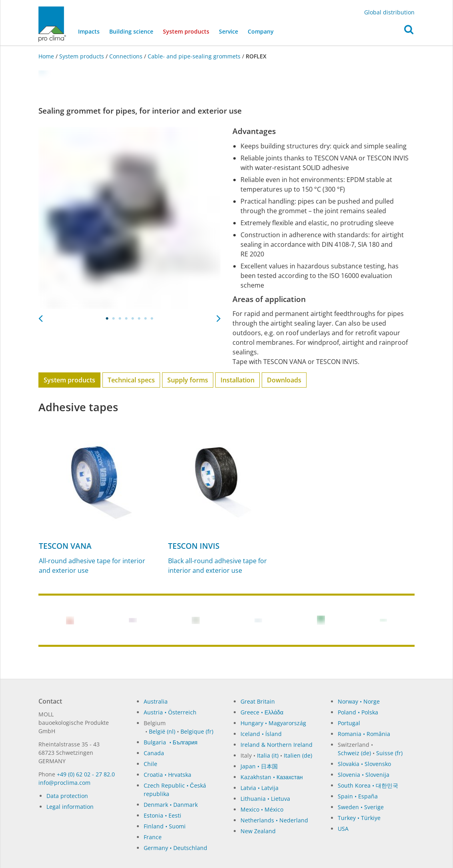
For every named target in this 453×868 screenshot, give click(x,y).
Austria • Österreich (170, 712)
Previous (40, 316)
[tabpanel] (129, 218)
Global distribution (389, 12)
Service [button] (229, 31)
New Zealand (258, 831)
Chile (150, 764)
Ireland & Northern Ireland (277, 745)
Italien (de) (298, 755)
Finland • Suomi (165, 826)
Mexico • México (262, 809)
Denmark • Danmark (171, 805)
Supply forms (188, 380)
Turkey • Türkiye (359, 818)
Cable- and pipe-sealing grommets (194, 56)
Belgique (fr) (197, 731)
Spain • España (358, 796)
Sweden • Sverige (361, 807)
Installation (238, 380)
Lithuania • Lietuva (265, 799)
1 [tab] (107, 318)
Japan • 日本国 (259, 766)
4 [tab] (126, 318)
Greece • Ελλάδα (262, 712)
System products (188, 31)
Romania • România (364, 734)
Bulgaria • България (171, 742)
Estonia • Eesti (162, 815)
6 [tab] (139, 318)
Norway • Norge (359, 701)
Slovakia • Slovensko (364, 764)
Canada (154, 753)
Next (218, 316)
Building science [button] (131, 31)
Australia (156, 701)
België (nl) (162, 731)
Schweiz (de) (354, 753)
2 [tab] (114, 318)
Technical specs (131, 380)
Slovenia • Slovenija (364, 775)
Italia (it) (268, 755)
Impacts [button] (89, 31)
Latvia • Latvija (260, 788)
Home (47, 56)
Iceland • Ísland (261, 734)
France (153, 837)
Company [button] (261, 31)
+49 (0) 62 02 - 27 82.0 (86, 774)
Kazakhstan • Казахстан (272, 777)
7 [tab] (146, 318)
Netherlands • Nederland (274, 820)
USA (343, 829)
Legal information (70, 807)
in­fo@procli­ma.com (64, 783)
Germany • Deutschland (175, 848)
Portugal (349, 723)
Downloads (284, 380)
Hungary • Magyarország (273, 723)
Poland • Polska (358, 712)
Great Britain (258, 701)
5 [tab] (133, 318)
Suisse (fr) (389, 753)
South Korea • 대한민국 (368, 785)
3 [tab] (120, 318)
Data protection (67, 796)
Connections (126, 56)
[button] (409, 32)
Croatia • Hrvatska (167, 775)
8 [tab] (152, 318)
